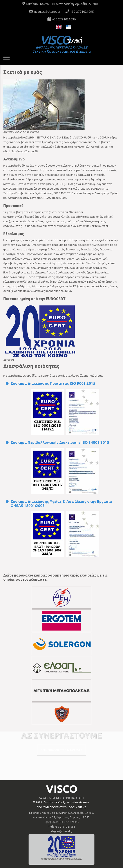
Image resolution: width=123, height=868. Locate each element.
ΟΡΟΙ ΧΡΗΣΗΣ (77, 807)
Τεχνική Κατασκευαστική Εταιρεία (61, 49)
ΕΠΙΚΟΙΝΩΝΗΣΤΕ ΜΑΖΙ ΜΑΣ (61, 750)
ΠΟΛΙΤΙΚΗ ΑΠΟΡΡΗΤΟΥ (51, 807)
